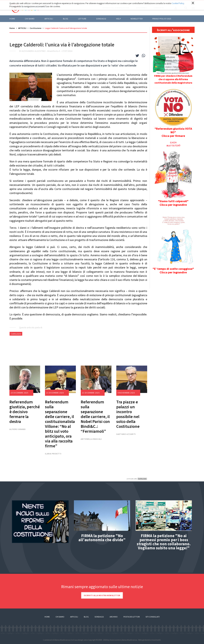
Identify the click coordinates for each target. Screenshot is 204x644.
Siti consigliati (153, 617)
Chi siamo (30, 19)
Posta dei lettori (132, 617)
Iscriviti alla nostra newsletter (102, 595)
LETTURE (82, 19)
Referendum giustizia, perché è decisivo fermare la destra (25, 412)
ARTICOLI (49, 19)
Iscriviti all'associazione (173, 30)
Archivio (114, 617)
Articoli (74, 617)
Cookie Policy (178, 3)
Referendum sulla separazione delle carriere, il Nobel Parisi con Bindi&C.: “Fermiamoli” (95, 416)
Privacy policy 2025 (162, 19)
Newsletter (137, 19)
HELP (118, 19)
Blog (86, 617)
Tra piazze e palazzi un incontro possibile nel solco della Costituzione (128, 414)
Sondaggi (101, 19)
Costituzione (36, 28)
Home (12, 19)
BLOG (66, 19)
